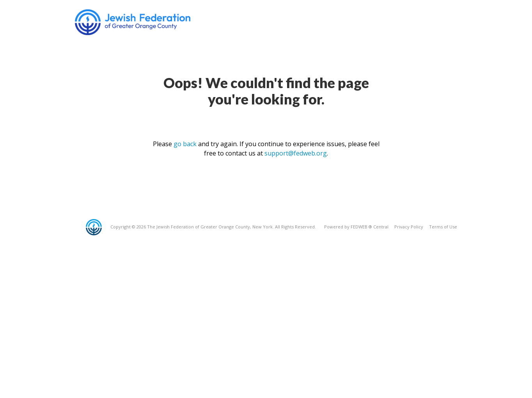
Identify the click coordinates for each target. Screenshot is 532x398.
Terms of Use (443, 227)
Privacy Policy (409, 227)
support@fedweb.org (296, 153)
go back (185, 144)
